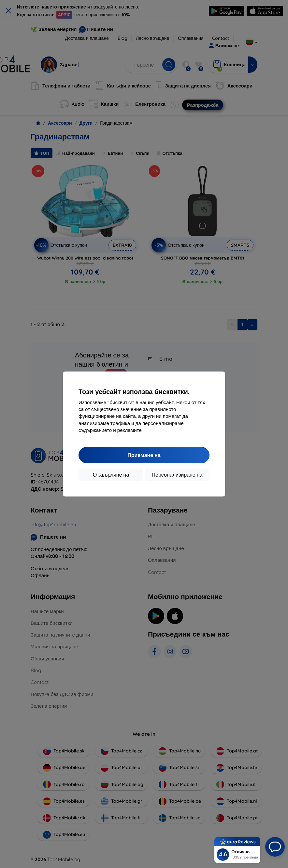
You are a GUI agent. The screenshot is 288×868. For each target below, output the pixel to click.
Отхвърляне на (111, 475)
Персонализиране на (177, 475)
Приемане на (144, 455)
